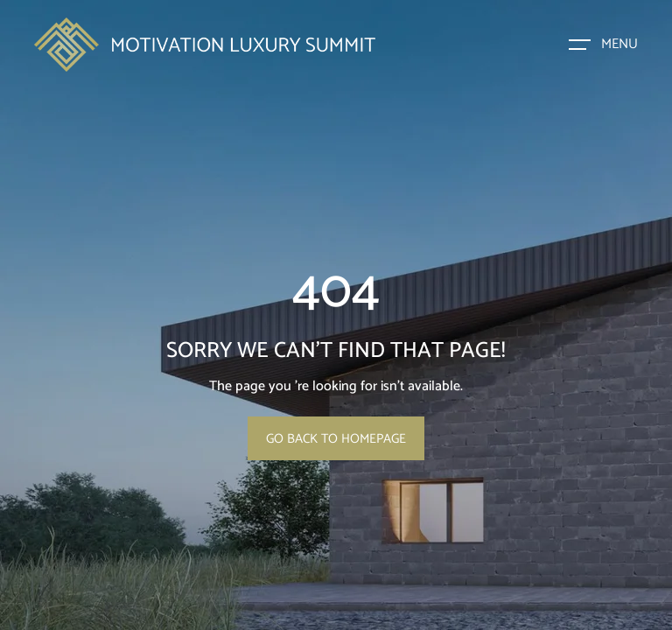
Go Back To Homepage (336, 439)
